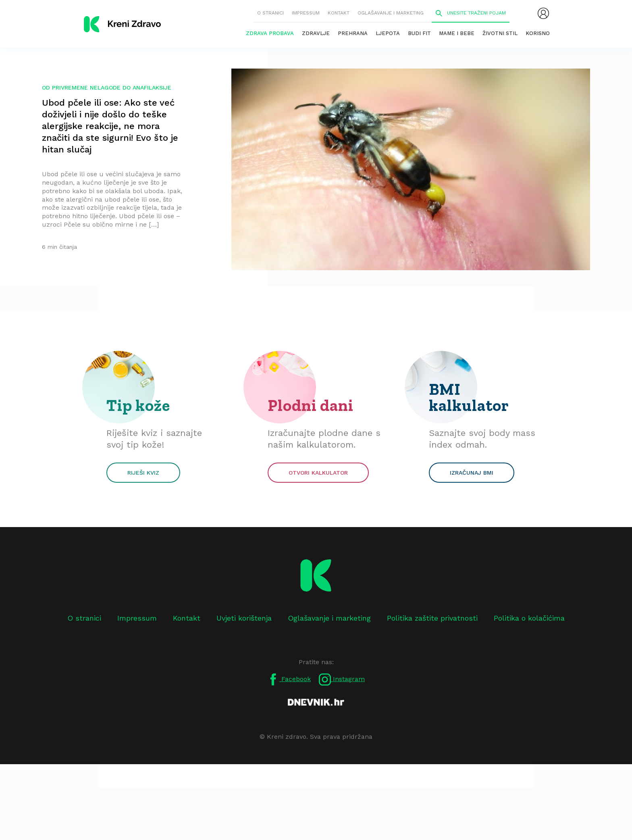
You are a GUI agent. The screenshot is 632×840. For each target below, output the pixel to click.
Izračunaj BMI (472, 473)
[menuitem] (543, 13)
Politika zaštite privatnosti (432, 618)
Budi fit (419, 33)
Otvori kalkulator (318, 473)
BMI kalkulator (469, 397)
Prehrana (353, 33)
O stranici (270, 13)
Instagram (342, 680)
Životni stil (500, 33)
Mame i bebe (457, 33)
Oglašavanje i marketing (391, 13)
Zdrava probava (270, 33)
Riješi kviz (143, 473)
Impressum (306, 13)
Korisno (538, 33)
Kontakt (339, 13)
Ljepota (388, 33)
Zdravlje (316, 33)
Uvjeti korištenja (244, 618)
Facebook (289, 680)
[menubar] (543, 13)
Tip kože (138, 405)
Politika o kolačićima (529, 618)
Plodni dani (311, 405)
